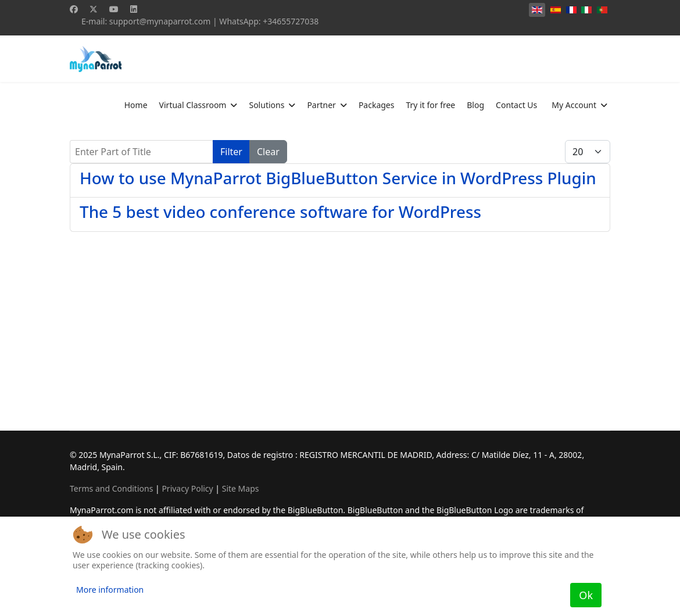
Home (136, 105)
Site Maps (241, 488)
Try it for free (430, 105)
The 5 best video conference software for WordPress (280, 212)
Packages (377, 105)
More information (110, 590)
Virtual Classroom (193, 105)
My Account (574, 105)
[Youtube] (114, 9)
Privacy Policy (187, 488)
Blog (475, 105)
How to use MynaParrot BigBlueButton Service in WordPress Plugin (338, 178)
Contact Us (516, 105)
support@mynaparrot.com (160, 21)
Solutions (266, 105)
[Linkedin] (134, 9)
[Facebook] (74, 9)
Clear (268, 152)
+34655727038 (291, 21)
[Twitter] (94, 9)
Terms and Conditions (111, 488)
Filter (231, 152)
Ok (586, 595)
